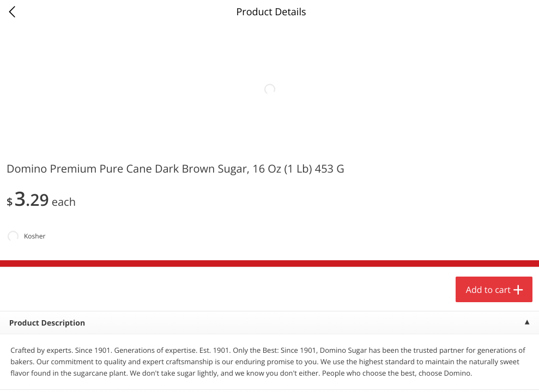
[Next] (517, 264)
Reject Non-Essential (113, 372)
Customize (191, 372)
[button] (74, 250)
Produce (32, 139)
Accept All (36, 372)
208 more (487, 139)
